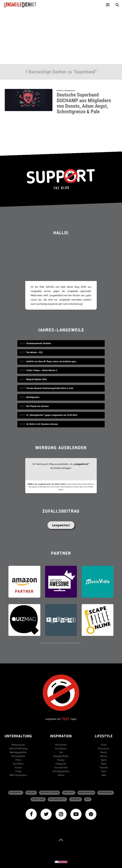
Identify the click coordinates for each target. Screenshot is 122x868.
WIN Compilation (18, 775)
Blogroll (16, 793)
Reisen (104, 756)
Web (104, 775)
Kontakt (69, 793)
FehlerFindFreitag (18, 748)
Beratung (38, 799)
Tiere (104, 771)
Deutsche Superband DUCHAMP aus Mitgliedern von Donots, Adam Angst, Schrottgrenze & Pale (84, 103)
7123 (65, 719)
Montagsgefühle (18, 752)
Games (18, 767)
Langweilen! (61, 525)
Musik (104, 752)
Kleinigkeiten (18, 756)
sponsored (106, 793)
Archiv (31, 793)
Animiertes (61, 745)
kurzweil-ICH (61, 767)
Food (104, 745)
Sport (104, 760)
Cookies (76, 799)
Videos (61, 775)
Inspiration (61, 736)
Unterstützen (50, 793)
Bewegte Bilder (61, 756)
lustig (18, 771)
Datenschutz (58, 799)
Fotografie (61, 764)
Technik (104, 767)
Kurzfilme (18, 764)
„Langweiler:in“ (81, 464)
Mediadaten (86, 793)
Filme (18, 760)
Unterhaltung (18, 736)
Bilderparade (18, 745)
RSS (88, 799)
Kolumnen (104, 748)
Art (61, 752)
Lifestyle (104, 736)
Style (104, 764)
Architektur (61, 748)
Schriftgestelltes (61, 771)
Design (61, 760)
